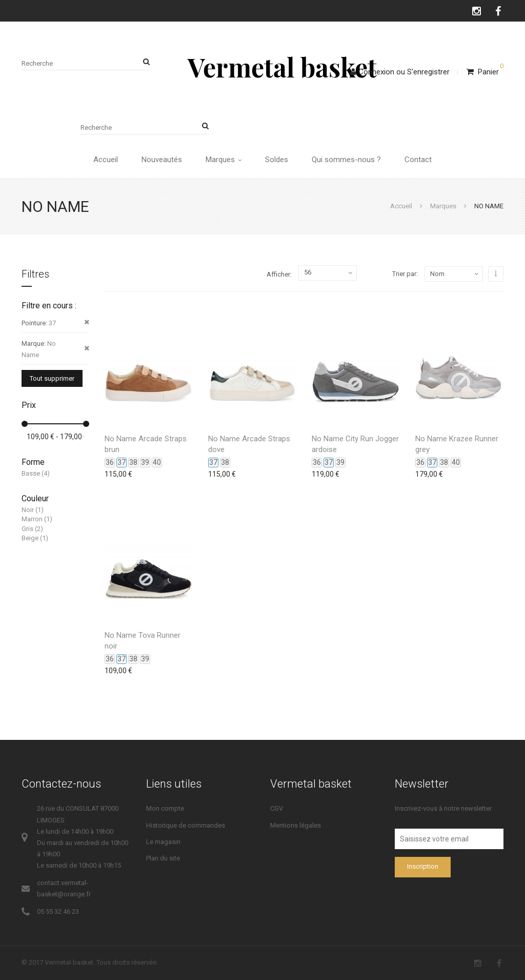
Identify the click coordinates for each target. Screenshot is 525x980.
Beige (30, 538)
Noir (28, 510)
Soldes (277, 160)
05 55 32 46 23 (58, 912)
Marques (224, 160)
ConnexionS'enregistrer (400, 72)
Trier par (404, 274)
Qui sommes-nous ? (346, 160)
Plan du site (163, 858)
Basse (31, 473)
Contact (418, 160)
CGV (277, 808)
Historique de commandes (186, 825)
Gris (27, 529)
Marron (32, 519)
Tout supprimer (52, 378)
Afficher (278, 274)
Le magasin (163, 842)
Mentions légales (296, 825)
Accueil (106, 160)
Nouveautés (162, 160)
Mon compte (165, 808)
